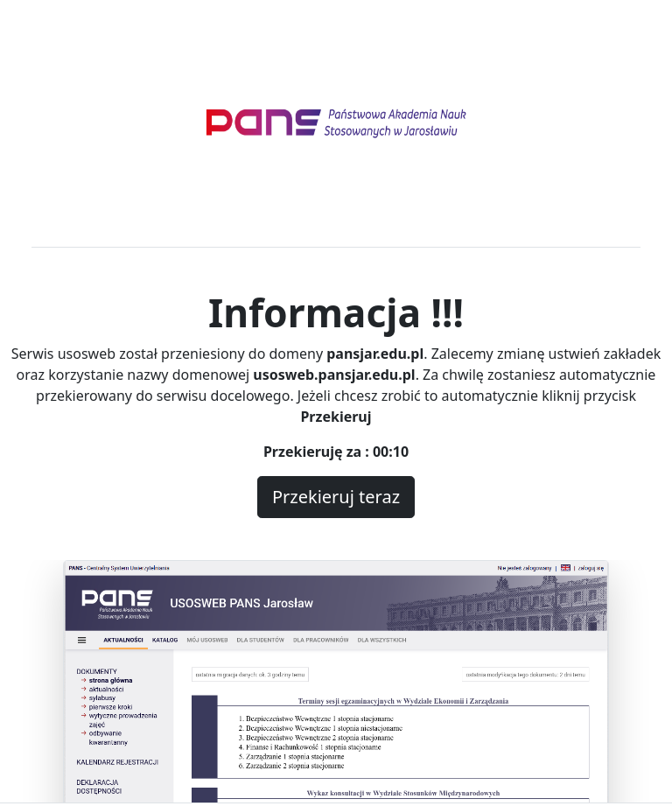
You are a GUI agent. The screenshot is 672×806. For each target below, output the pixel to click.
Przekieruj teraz (336, 497)
